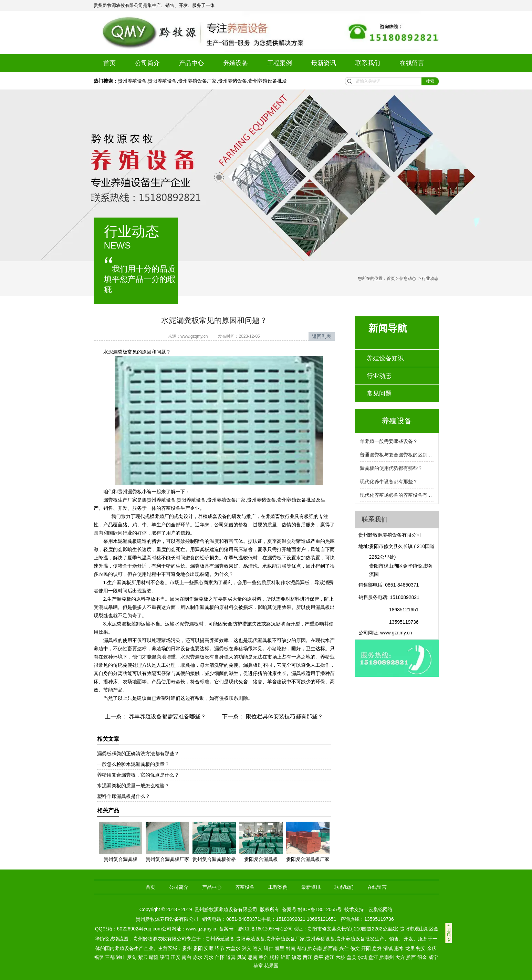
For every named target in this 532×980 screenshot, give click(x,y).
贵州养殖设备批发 (268, 81)
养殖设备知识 (385, 358)
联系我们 (368, 63)
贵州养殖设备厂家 (197, 81)
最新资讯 (324, 63)
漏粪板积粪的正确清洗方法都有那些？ (138, 754)
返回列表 (322, 336)
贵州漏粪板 (130, 492)
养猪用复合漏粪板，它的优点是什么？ (138, 775)
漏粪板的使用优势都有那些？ (391, 468)
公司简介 (147, 63)
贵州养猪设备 (232, 81)
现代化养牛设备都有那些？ (389, 482)
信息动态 (408, 278)
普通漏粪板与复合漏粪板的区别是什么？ (397, 455)
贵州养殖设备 (132, 81)
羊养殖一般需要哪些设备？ (389, 441)
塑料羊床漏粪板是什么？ (124, 796)
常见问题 (379, 393)
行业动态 (379, 376)
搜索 (430, 81)
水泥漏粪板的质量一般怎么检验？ (133, 786)
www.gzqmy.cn (194, 336)
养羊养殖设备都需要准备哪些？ (166, 716)
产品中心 (191, 63)
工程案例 (280, 63)
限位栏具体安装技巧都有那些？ (283, 716)
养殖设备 (236, 63)
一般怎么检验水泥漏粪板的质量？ (133, 764)
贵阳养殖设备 (162, 81)
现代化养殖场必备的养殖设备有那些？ (397, 495)
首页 (109, 63)
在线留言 (412, 63)
